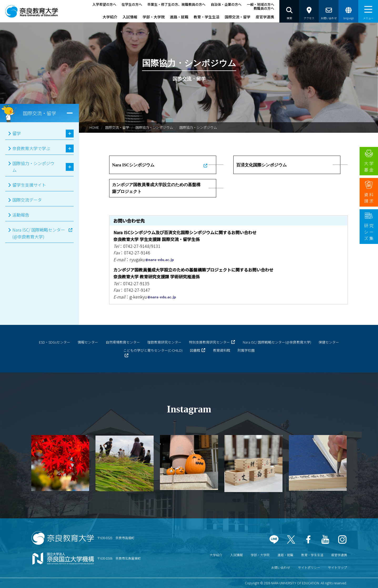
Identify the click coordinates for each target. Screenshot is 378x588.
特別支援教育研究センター (209, 342)
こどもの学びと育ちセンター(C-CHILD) (153, 350)
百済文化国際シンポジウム (261, 165)
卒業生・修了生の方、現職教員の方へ (176, 4)
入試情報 (130, 17)
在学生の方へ (132, 4)
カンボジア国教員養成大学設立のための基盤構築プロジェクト (156, 188)
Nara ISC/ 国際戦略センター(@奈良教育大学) (39, 233)
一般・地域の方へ (260, 4)
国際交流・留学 (238, 17)
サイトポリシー (309, 567)
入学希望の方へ (104, 4)
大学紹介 (110, 17)
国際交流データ (27, 200)
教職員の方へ (264, 8)
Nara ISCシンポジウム (133, 165)
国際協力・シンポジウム (154, 127)
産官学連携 (265, 17)
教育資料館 (222, 350)
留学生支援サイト (29, 185)
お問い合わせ (281, 567)
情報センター (88, 342)
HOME (94, 127)
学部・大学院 (154, 17)
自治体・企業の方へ (226, 4)
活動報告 (21, 215)
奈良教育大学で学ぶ (31, 148)
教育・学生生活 (206, 17)
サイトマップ (337, 567)
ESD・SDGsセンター (55, 342)
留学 (17, 133)
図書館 (195, 350)
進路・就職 (179, 17)
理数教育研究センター (164, 342)
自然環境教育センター (123, 342)
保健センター (329, 342)
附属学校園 (246, 350)
